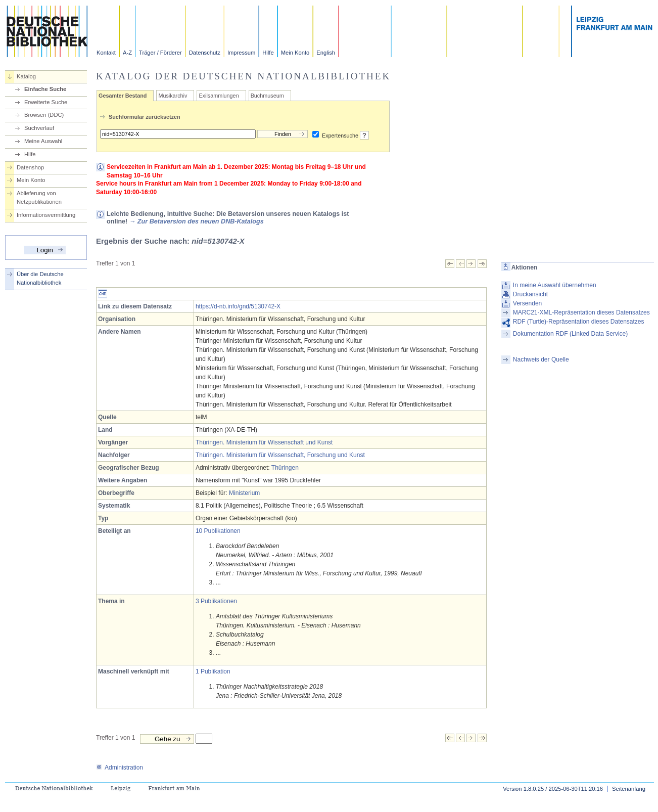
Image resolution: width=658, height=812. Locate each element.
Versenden (527, 303)
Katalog (26, 76)
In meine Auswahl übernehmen (555, 285)
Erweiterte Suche (46, 102)
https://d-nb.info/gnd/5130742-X (238, 306)
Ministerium (244, 493)
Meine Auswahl (43, 141)
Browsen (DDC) (44, 115)
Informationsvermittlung (46, 215)
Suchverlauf (39, 128)
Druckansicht (530, 294)
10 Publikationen (218, 531)
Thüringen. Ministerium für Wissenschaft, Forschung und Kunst (280, 455)
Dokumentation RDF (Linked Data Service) (570, 334)
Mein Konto (295, 53)
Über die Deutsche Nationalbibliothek (40, 278)
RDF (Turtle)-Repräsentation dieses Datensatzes (579, 322)
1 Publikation (213, 671)
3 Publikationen (216, 601)
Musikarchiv (173, 96)
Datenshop (30, 167)
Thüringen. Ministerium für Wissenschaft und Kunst (264, 442)
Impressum (241, 53)
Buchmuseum (267, 96)
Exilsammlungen (219, 96)
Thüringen (285, 468)
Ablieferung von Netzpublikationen (39, 197)
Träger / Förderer (160, 53)
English (326, 53)
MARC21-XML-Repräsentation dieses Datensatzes (581, 312)
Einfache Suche (45, 89)
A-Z (127, 53)
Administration (120, 768)
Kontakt (106, 53)
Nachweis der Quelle (541, 359)
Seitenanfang (629, 789)
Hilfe (268, 53)
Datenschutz (205, 53)
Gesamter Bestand (123, 96)
